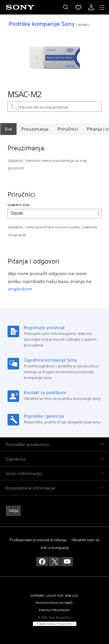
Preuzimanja (35, 129)
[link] (13, 511)
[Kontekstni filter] (13, 106)
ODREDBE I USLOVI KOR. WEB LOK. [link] (54, 596)
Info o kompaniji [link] (55, 548)
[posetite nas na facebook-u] (42, 562)
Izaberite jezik (19, 205)
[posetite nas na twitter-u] (54, 562)
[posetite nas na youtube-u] (67, 562)
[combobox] (54, 107)
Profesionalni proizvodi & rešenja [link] (38, 540)
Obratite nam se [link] (85, 540)
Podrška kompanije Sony (41, 24)
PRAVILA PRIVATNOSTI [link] (54, 610)
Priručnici (68, 129)
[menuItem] (78, 7)
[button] (54, 444)
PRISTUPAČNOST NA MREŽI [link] (54, 603)
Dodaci (84, 25)
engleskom (20, 289)
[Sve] (8, 129)
